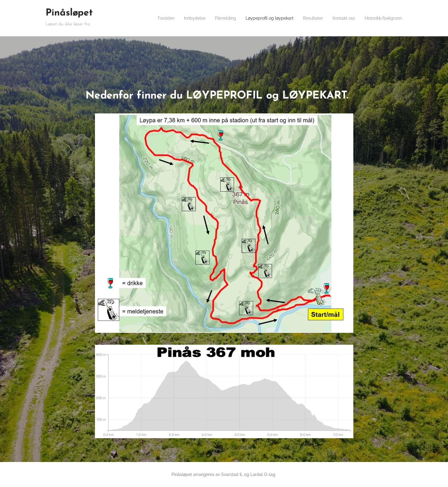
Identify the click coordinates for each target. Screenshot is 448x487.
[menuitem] (163, 18)
